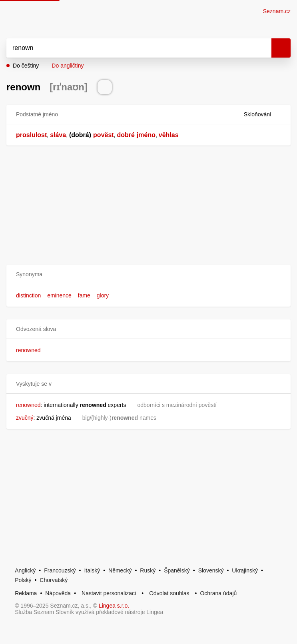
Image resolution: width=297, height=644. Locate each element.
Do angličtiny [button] (68, 66)
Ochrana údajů (218, 593)
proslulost (31, 135)
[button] (148, 274)
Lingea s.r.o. (114, 606)
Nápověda (58, 593)
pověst (104, 135)
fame (84, 295)
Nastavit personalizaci (109, 593)
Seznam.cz (277, 11)
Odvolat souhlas (169, 593)
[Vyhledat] (116, 48)
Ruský (148, 570)
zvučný (25, 418)
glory (103, 295)
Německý (120, 570)
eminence (59, 295)
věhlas (169, 135)
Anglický (25, 570)
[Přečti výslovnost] (105, 87)
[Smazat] (235, 48)
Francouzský (60, 570)
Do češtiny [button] (26, 66)
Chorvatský (54, 580)
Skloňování (262, 114)
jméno (146, 135)
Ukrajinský (245, 570)
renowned (28, 350)
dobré (126, 135)
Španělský (177, 570)
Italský (92, 570)
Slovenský (211, 570)
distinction (28, 295)
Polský (23, 580)
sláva (58, 135)
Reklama (26, 593)
